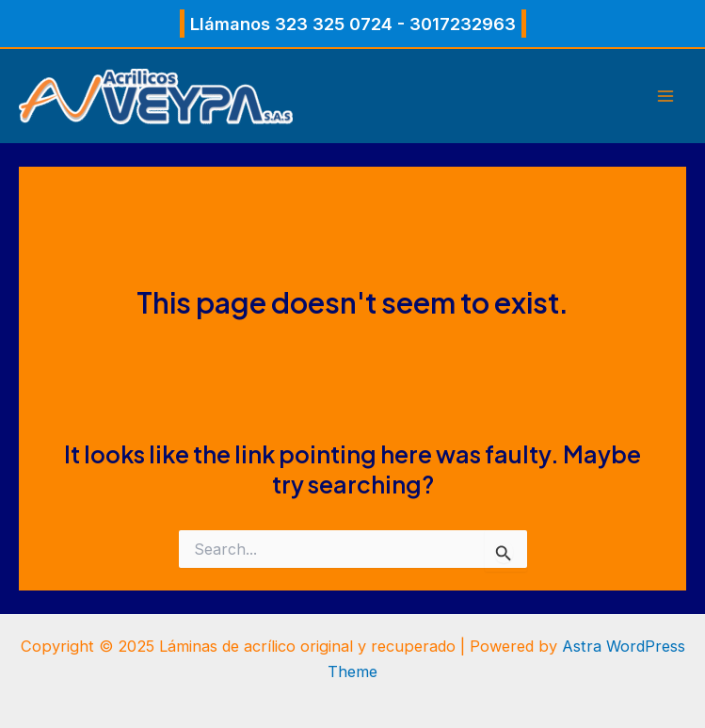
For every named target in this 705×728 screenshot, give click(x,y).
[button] (353, 24)
